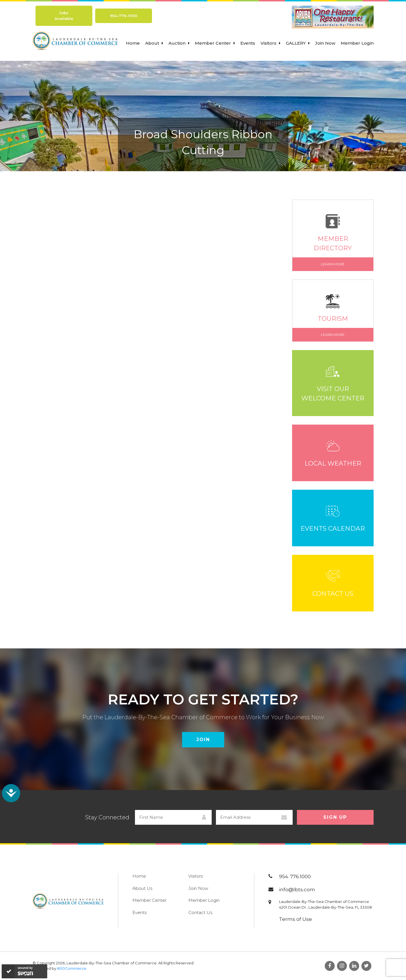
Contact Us (200, 912)
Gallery (298, 43)
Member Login (357, 43)
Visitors (270, 43)
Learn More (333, 264)
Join (203, 740)
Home (133, 43)
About (154, 43)
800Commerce (72, 968)
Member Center (215, 43)
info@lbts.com (297, 890)
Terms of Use (295, 919)
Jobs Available (64, 16)
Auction (179, 43)
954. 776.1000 (295, 876)
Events (248, 43)
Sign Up (335, 817)
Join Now (325, 43)
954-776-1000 (124, 16)
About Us (142, 888)
